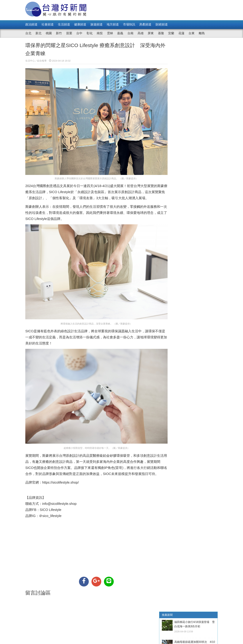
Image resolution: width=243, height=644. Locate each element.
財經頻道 (162, 24)
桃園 (49, 33)
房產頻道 (145, 24)
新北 (38, 33)
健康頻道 (80, 24)
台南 (130, 33)
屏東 (151, 33)
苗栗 (69, 33)
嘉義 (120, 33)
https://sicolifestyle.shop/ (60, 475)
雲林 (110, 33)
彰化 (90, 33)
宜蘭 (171, 33)
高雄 (141, 33)
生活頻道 (64, 24)
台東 (192, 33)
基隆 (161, 33)
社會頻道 (48, 24)
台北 (28, 33)
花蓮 (181, 33)
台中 (79, 33)
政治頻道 (31, 24)
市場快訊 (129, 24)
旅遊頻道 (97, 24)
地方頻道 (113, 24)
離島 (202, 33)
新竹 (59, 33)
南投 (100, 33)
